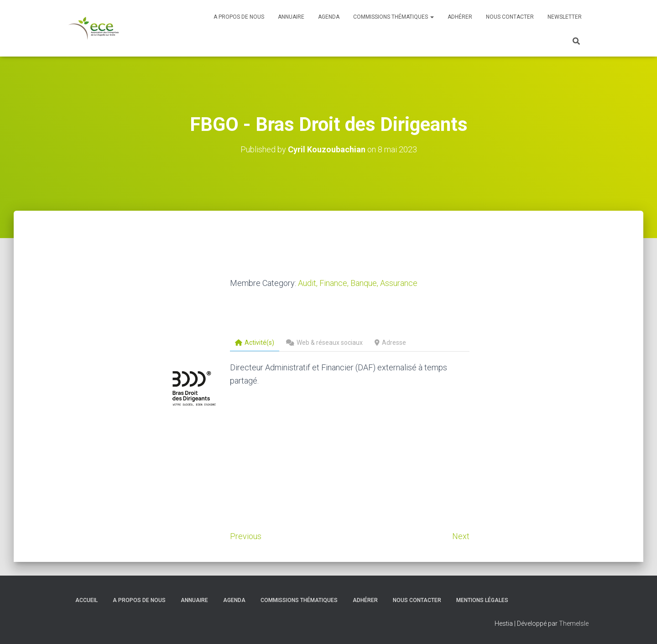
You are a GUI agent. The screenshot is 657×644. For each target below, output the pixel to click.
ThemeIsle (574, 623)
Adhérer (460, 17)
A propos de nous (239, 17)
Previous (246, 536)
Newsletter (565, 17)
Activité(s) (255, 343)
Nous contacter (510, 17)
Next (461, 536)
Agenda (329, 17)
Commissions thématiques (394, 17)
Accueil (86, 600)
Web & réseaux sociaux (324, 343)
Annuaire (291, 17)
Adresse (390, 343)
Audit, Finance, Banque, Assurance (358, 283)
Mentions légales (482, 600)
